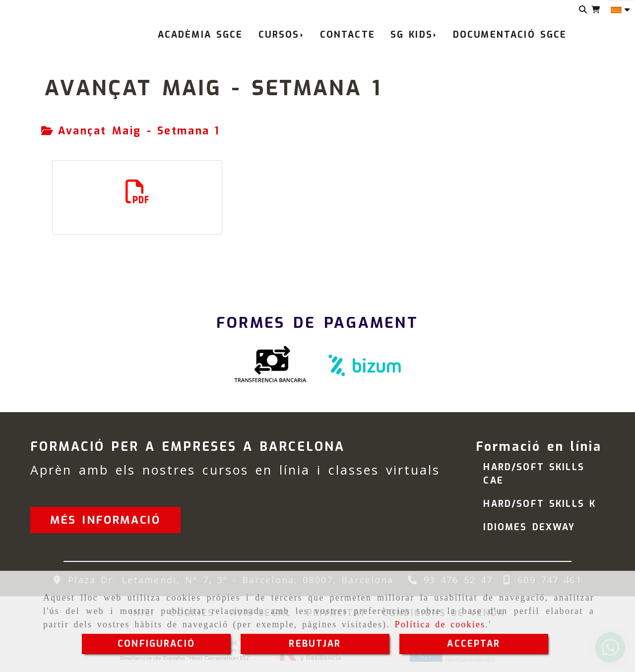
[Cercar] (583, 10)
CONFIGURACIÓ (156, 644)
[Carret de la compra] (596, 10)
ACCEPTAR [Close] (474, 644)
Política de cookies (440, 624)
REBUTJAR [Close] (315, 644)
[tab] (130, 131)
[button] (105, 520)
